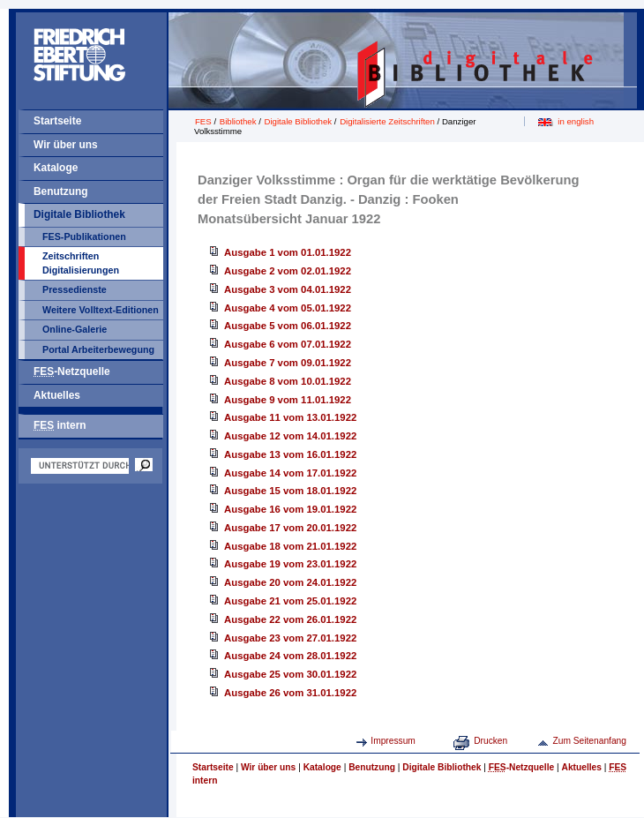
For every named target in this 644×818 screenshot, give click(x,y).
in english (576, 121)
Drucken (490, 742)
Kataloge (56, 168)
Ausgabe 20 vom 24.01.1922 (290, 582)
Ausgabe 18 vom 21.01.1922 (290, 546)
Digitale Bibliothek (79, 214)
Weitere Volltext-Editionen (101, 310)
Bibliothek (238, 121)
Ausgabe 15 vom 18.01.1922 (290, 491)
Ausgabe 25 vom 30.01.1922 (290, 674)
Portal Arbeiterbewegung (98, 349)
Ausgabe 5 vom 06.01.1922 (288, 326)
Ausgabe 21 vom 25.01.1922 (290, 601)
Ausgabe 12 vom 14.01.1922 (290, 436)
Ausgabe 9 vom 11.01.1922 (288, 400)
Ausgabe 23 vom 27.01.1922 (290, 638)
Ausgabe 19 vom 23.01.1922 (290, 564)
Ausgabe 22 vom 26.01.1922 (290, 619)
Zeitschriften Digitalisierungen (81, 263)
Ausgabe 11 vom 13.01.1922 (290, 417)
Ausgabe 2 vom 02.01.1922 (288, 271)
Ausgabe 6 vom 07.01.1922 (288, 344)
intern (60, 425)
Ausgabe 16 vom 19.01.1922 (290, 509)
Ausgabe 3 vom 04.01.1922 (288, 289)
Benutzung (61, 191)
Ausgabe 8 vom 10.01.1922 (288, 381)
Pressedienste (75, 289)
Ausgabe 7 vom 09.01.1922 (288, 363)
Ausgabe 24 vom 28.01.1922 (290, 656)
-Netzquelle (72, 371)
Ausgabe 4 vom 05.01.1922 (288, 308)
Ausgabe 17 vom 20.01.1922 (290, 528)
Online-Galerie (75, 329)
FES (203, 121)
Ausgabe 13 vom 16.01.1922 (290, 454)
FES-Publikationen (84, 236)
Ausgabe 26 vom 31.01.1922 (290, 693)
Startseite (57, 121)
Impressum (393, 742)
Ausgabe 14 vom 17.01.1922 (290, 473)
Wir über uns (66, 145)
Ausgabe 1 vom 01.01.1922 (288, 252)
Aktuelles (57, 395)
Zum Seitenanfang (589, 742)
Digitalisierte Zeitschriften (387, 121)
